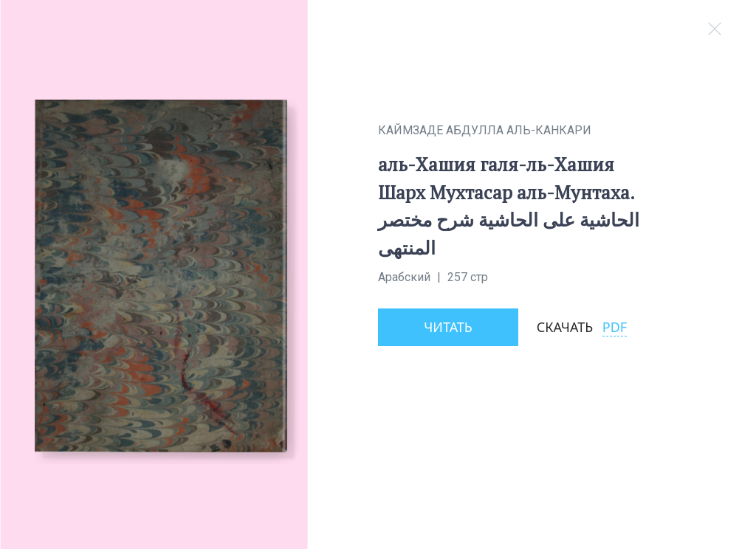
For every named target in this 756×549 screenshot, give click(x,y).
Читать (448, 327)
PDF (615, 327)
